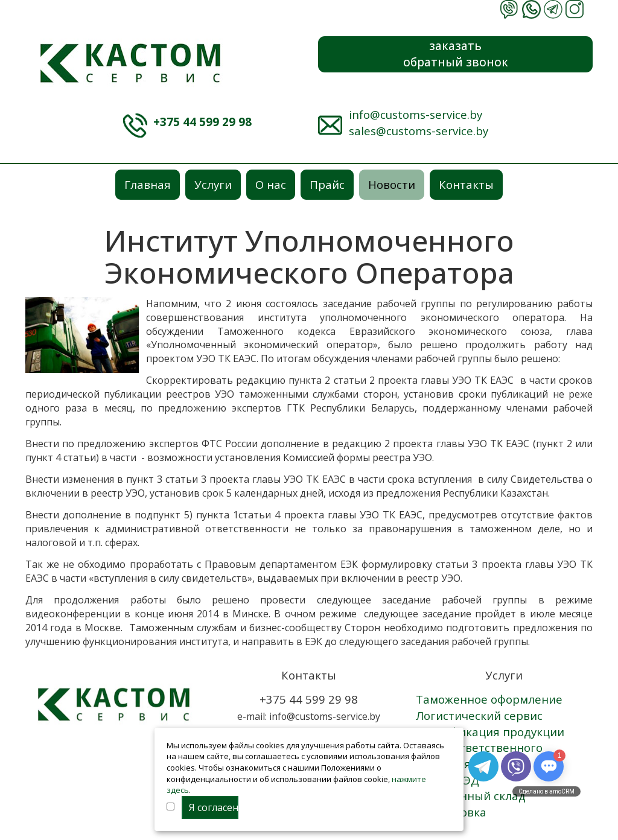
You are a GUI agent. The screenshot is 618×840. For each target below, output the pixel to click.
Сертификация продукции (490, 732)
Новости (392, 184)
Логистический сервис (479, 715)
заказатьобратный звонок (456, 54)
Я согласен (214, 807)
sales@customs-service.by (419, 131)
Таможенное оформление (489, 699)
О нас (271, 184)
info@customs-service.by (416, 114)
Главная (148, 184)
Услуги (213, 184)
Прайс (327, 184)
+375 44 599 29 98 (202, 122)
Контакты (466, 184)
